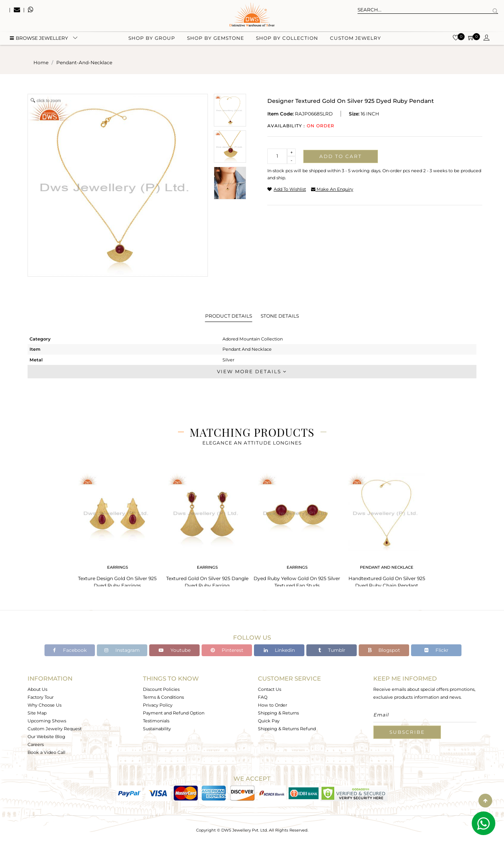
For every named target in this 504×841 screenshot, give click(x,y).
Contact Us (270, 689)
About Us (37, 689)
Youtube (175, 650)
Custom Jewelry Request (55, 729)
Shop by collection (287, 40)
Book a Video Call (46, 752)
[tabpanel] (117, 528)
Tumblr (332, 650)
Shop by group (152, 40)
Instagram (122, 650)
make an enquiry (332, 189)
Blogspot (384, 650)
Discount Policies (161, 689)
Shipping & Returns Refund (287, 729)
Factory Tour (41, 697)
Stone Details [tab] (280, 316)
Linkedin (279, 650)
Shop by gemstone (216, 40)
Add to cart (341, 156)
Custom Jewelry (356, 40)
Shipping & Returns (278, 713)
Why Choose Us (44, 705)
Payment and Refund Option (174, 713)
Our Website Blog (46, 737)
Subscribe (407, 732)
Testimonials (156, 721)
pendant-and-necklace (84, 62)
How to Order (272, 705)
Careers (36, 744)
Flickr (436, 650)
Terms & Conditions (163, 697)
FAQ (263, 697)
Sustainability (157, 729)
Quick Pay (269, 721)
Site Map (37, 713)
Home (41, 62)
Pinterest (227, 650)
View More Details (252, 371)
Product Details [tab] (229, 316)
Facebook (70, 650)
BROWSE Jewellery (39, 40)
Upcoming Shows (47, 721)
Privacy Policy (158, 705)
